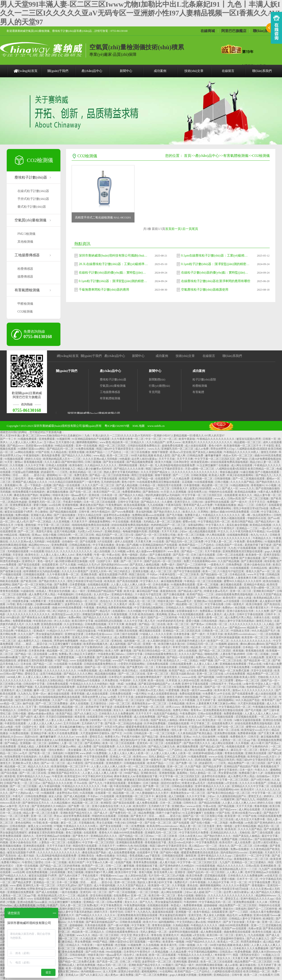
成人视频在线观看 (116, 647)
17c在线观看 (107, 796)
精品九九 (213, 657)
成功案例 (160, 71)
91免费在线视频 (85, 449)
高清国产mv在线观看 (234, 928)
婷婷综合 (39, 538)
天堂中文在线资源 (262, 671)
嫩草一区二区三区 (45, 690)
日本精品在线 (259, 568)
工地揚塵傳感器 (27, 255)
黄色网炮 (162, 614)
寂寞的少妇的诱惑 (201, 488)
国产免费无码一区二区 (140, 667)
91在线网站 (167, 971)
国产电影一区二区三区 (151, 707)
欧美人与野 (112, 651)
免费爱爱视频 (66, 657)
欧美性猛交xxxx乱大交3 (67, 614)
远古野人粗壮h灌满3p (144, 459)
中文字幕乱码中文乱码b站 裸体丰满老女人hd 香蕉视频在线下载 (42, 740)
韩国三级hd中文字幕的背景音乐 (115, 449)
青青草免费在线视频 (146, 862)
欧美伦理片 (230, 598)
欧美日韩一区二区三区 (162, 896)
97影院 (137, 962)
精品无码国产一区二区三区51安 (115, 535)
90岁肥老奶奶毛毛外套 (171, 621)
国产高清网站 (93, 743)
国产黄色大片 (139, 816)
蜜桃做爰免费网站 (100, 522)
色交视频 (240, 608)
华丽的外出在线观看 (221, 492)
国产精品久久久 (151, 502)
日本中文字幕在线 (177, 727)
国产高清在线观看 (128, 581)
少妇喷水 (136, 786)
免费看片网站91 (11, 862)
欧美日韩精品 (16, 667)
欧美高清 (110, 581)
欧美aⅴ (174, 452)
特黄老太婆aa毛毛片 (216, 591)
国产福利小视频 (170, 853)
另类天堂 (103, 939)
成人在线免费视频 (145, 717)
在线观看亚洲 (50, 565)
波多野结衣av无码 (68, 793)
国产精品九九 (264, 475)
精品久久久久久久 (39, 766)
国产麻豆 (66, 889)
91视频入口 (269, 955)
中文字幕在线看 (215, 604)
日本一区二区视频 (171, 803)
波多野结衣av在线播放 (117, 515)
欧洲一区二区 (60, 925)
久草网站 (204, 512)
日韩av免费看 (115, 902)
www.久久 (154, 449)
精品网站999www (39, 545)
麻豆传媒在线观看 (59, 694)
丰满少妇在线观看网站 (240, 475)
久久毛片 (81, 651)
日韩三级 (52, 727)
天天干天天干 (144, 714)
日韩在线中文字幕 (34, 684)
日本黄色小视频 (87, 859)
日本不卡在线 (58, 839)
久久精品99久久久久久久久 (101, 465)
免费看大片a (112, 737)
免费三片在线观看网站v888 (200, 561)
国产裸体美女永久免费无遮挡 (39, 617)
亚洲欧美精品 (113, 531)
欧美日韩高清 (13, 770)
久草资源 (171, 680)
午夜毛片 (18, 796)
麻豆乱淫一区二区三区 (245, 750)
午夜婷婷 (48, 518)
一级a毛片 (266, 528)
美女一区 (185, 548)
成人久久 (272, 704)
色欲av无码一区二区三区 (238, 455)
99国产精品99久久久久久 (67, 899)
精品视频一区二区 (73, 707)
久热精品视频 (181, 925)
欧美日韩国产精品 (243, 522)
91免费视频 (100, 753)
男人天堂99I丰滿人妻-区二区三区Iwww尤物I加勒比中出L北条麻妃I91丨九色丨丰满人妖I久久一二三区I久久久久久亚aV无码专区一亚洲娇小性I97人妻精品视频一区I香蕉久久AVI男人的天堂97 (140, 13)
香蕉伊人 (265, 750)
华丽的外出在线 (257, 518)
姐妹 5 (78, 558)
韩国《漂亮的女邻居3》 (158, 508)
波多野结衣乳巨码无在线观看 (90, 677)
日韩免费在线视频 (96, 624)
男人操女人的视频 (215, 915)
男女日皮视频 (105, 823)
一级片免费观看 (43, 637)
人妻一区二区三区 (72, 743)
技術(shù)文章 (194, 71)
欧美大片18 (150, 922)
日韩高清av (246, 839)
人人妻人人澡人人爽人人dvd (58, 555)
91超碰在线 (28, 591)
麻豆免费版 (127, 975)
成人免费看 (85, 747)
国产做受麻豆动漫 (11, 571)
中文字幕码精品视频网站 (149, 608)
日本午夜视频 (198, 882)
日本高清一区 (110, 495)
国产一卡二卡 (8, 439)
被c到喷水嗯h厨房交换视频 (72, 561)
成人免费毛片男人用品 (42, 594)
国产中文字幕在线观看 (104, 499)
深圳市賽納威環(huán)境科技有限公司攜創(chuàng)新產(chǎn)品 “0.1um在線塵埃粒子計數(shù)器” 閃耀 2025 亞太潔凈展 (113, 256)
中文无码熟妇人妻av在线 (30, 488)
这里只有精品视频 (65, 531)
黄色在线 (197, 687)
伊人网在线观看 (216, 535)
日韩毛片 (262, 505)
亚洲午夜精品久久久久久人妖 (213, 786)
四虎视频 (154, 531)
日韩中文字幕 (135, 654)
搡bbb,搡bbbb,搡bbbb (252, 644)
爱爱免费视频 (96, 849)
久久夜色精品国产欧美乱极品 (195, 733)
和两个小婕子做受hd (169, 813)
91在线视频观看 (240, 568)
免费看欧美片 (238, 737)
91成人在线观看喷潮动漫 (163, 694)
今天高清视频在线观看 (191, 614)
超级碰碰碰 (211, 905)
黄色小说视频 (62, 499)
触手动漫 (29, 704)
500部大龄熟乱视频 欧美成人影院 (151, 455)
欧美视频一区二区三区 (206, 799)
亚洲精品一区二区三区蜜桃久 (171, 859)
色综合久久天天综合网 (114, 601)
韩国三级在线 (137, 574)
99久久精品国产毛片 (264, 631)
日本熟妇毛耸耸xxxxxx (99, 634)
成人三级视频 (24, 690)
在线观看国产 (163, 479)
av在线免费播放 (160, 730)
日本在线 (26, 664)
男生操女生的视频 (60, 591)
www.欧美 (82, 737)
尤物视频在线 (216, 667)
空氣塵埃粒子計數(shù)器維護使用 (205, 290)
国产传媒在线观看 (230, 647)
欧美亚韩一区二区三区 (255, 637)
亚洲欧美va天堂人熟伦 (151, 690)
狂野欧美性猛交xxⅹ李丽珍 (43, 889)
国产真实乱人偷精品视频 (208, 452)
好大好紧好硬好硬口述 (89, 690)
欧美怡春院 (76, 465)
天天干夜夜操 (213, 551)
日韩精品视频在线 (80, 545)
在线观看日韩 (95, 717)
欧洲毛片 (62, 568)
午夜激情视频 (84, 488)
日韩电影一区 (135, 823)
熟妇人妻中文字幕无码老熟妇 (122, 472)
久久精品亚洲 (36, 849)
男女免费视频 (83, 942)
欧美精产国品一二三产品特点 (104, 452)
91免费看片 (209, 694)
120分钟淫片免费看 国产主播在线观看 (239, 558)
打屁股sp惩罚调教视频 (26, 472)
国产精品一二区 (43, 664)
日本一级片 (247, 770)
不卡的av (152, 574)
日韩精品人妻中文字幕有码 (178, 770)
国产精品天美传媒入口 (62, 469)
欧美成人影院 (111, 770)
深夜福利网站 (196, 525)
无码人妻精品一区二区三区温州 (168, 757)
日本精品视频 (177, 704)
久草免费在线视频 (165, 968)
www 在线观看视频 (82, 661)
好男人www (174, 442)
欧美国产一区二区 (219, 641)
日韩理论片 (25, 710)
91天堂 (9, 462)
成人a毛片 (22, 522)
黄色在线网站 (24, 823)
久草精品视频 (161, 952)
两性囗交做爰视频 (142, 475)
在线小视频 (49, 535)
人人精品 (269, 624)
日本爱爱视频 (78, 585)
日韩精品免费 (195, 455)
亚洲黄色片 (8, 690)
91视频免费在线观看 (183, 585)
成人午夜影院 (76, 763)
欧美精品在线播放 (246, 492)
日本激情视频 (192, 485)
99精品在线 (11, 535)
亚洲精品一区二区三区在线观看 (114, 919)
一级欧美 (202, 518)
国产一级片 (199, 634)
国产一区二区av (92, 558)
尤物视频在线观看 (179, 723)
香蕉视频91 (11, 485)
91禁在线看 (192, 588)
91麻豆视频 (247, 472)
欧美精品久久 (172, 661)
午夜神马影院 (174, 505)
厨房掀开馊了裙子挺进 (258, 545)
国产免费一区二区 (187, 763)
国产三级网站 (271, 558)
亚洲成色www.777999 (69, 958)
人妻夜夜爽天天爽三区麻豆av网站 (256, 578)
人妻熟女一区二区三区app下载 (238, 740)
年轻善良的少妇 (43, 621)
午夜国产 (53, 905)
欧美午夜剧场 (187, 439)
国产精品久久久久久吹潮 (129, 469)
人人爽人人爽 (235, 872)
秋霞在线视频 (174, 899)
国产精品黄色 (24, 780)
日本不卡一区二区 (71, 588)
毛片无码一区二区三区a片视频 (167, 876)
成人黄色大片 (109, 948)
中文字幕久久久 (215, 525)
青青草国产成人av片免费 (198, 505)
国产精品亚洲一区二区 (257, 661)
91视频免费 (135, 945)
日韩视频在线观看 (34, 574)
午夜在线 (118, 730)
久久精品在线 (59, 452)
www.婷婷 (86, 753)
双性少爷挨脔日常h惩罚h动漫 (251, 508)
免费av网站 (75, 617)
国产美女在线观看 (114, 462)
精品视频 (186, 935)
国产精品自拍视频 (210, 803)
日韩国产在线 (97, 869)
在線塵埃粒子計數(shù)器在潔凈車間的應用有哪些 (216, 281)
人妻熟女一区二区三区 (52, 842)
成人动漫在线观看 (196, 446)
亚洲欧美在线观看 (113, 538)
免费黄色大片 (62, 799)
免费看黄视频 (97, 518)
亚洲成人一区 (16, 790)
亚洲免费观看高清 (21, 505)
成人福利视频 (130, 598)
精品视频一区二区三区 (61, 651)
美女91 (156, 849)
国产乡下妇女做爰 (234, 922)
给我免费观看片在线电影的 (29, 492)
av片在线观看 (232, 601)
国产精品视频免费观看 (140, 462)
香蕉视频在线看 (33, 462)
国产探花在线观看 (29, 565)
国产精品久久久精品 (132, 495)
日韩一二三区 (114, 866)
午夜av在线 (113, 555)
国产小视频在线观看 (267, 472)
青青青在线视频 (10, 591)
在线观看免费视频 (120, 889)
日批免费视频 (165, 558)
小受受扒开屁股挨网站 (132, 664)
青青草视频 (78, 694)
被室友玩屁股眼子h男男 (19, 512)
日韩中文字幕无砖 (129, 502)
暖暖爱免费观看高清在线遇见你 (145, 727)
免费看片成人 (193, 515)
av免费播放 (245, 915)
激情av (18, 462)
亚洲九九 (241, 935)
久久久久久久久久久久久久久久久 (251, 641)
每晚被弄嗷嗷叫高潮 (135, 531)
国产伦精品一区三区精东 (15, 558)
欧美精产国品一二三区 (201, 594)
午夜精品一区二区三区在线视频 (203, 581)
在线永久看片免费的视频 (265, 912)
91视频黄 (223, 737)
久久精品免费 (182, 479)
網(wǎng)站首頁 (27, 71)
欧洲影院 (106, 803)
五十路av (49, 442)
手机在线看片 (99, 780)
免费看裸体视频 (22, 621)
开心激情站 (42, 512)
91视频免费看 (273, 542)
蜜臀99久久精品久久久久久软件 (243, 581)
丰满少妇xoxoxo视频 (118, 879)
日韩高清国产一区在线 (230, 545)
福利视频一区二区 (135, 641)
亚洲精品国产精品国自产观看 (105, 591)
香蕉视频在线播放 (100, 730)
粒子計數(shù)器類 (204, 379)
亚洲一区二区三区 (241, 591)
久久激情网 (215, 909)
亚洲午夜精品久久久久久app (34, 776)
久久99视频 (119, 551)
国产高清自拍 (272, 604)
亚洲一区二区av (271, 922)
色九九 (254, 535)
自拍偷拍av (263, 776)
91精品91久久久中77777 (62, 631)
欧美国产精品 (127, 479)
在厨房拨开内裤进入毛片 (191, 641)
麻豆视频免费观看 (172, 581)
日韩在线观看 (205, 499)
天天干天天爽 (185, 459)
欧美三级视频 (158, 879)
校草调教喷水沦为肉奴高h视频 (42, 571)
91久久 (264, 535)
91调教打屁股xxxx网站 (32, 449)
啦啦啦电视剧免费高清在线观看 (91, 525)
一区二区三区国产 (164, 604)
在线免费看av (121, 896)
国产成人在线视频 (140, 849)
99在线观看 (54, 542)
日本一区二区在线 (11, 813)
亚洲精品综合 (222, 975)
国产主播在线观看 (161, 555)
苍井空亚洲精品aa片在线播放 (83, 680)
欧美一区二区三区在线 (24, 819)
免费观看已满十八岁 (251, 773)
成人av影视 (232, 965)
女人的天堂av (102, 594)
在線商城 (208, 31)
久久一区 (203, 945)
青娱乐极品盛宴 (230, 472)
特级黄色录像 (21, 601)
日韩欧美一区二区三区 (216, 631)
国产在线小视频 (201, 823)
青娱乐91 (229, 909)
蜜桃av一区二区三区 (248, 680)
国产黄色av (198, 624)
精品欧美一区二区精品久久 (129, 442)
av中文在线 (224, 694)
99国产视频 (207, 661)
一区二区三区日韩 (84, 535)
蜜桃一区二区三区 (68, 939)
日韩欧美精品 (88, 598)
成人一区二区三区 (161, 571)
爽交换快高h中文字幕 (134, 740)
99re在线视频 (114, 952)
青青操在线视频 (234, 753)
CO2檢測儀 (25, 312)
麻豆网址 (82, 518)
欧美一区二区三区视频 (191, 535)
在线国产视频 (124, 862)
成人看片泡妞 (26, 856)
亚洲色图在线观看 (52, 624)
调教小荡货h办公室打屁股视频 (125, 518)
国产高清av (272, 743)
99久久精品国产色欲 (248, 700)
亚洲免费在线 (149, 588)
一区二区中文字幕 (260, 856)
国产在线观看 (88, 542)
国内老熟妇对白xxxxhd (234, 853)
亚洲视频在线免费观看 (233, 664)
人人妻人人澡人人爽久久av (26, 442)
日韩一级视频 (187, 945)
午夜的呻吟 (191, 902)
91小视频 (271, 485)
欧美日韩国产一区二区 (107, 492)
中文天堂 (126, 935)
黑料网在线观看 (128, 465)
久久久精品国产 (156, 442)
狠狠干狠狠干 (24, 720)
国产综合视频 (103, 661)
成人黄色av (112, 975)
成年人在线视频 (188, 651)
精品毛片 (105, 611)
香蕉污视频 (146, 872)
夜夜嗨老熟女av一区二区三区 (150, 704)
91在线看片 (266, 975)
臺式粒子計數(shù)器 (32, 207)
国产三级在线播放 (65, 515)
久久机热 (186, 939)
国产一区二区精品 (41, 522)
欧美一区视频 (143, 499)
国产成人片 (101, 813)
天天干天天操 (167, 459)
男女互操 (89, 958)
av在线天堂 (220, 548)
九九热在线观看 (113, 558)
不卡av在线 (81, 783)
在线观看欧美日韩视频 (154, 671)
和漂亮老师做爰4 (10, 561)
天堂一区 (54, 819)
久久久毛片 (17, 469)
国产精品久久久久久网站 (77, 455)
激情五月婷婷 (269, 452)
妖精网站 (5, 585)
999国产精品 (132, 773)
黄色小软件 (216, 446)
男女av (58, 816)
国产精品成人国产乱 (191, 591)
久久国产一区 (61, 700)
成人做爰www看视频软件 (151, 551)
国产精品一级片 (185, 965)
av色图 (112, 697)
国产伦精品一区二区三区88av (35, 598)
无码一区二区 (126, 899)
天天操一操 (253, 922)
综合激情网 (103, 578)
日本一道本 (30, 508)
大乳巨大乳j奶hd (115, 727)
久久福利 (128, 958)
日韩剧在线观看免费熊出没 (144, 446)
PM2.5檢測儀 (26, 234)
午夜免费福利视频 (135, 905)
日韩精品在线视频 (218, 849)
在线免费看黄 (78, 568)
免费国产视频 (25, 687)
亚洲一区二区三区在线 (210, 674)
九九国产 (225, 862)
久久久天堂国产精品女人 (156, 472)
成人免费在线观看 (105, 548)
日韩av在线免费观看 (210, 714)
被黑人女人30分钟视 (96, 588)
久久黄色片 (121, 604)
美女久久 (119, 710)
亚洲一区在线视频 (87, 446)
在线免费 (39, 720)
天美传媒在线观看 (167, 667)
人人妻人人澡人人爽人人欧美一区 (131, 585)
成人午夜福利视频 (50, 786)
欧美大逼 (130, 591)
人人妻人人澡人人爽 (206, 664)
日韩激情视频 (223, 479)
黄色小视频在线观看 (234, 518)
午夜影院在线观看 (16, 723)
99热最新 (125, 459)
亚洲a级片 (40, 631)
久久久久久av (220, 628)
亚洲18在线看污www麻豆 (247, 813)
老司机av (216, 598)
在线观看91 (119, 611)
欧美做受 (132, 624)
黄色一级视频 (21, 499)
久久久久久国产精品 (243, 482)
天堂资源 (18, 555)
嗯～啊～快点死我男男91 (257, 515)
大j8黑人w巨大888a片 (90, 531)
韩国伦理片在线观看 (170, 485)
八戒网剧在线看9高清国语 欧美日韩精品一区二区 (246, 469)
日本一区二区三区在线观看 (100, 502)
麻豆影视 (161, 796)
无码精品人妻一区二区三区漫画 (162, 522)
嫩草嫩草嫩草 (214, 455)
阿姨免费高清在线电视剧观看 (164, 819)
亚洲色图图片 (85, 548)
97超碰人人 (147, 634)
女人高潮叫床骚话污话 (161, 641)
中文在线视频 (121, 522)
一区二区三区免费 (18, 816)
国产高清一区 (181, 555)
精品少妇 (36, 697)
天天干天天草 (83, 710)
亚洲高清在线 (170, 849)
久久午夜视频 (64, 508)
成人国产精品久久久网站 (266, 892)
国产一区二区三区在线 (60, 488)
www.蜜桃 (47, 859)
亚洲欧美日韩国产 (264, 591)
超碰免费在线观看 (173, 446)
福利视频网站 (96, 651)
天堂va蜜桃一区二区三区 (200, 469)
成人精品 (268, 942)
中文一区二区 (154, 439)
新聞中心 (126, 71)
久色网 (206, 628)
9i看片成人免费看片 (270, 492)
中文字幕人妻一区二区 (219, 542)
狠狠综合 (201, 896)
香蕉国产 (191, 598)
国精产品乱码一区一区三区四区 (163, 561)
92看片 (22, 899)
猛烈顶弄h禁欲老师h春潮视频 (33, 700)
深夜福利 (58, 753)
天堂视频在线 (87, 823)
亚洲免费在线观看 (244, 902)
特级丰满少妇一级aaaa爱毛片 (70, 495)
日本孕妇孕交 (182, 462)
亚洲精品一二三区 (247, 528)
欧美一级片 (139, 617)
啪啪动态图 (212, 654)
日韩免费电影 (234, 565)
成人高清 (230, 614)
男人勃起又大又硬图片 (83, 654)
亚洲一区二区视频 (208, 585)
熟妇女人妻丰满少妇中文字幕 (155, 882)
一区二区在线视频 (269, 634)
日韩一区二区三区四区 (198, 637)
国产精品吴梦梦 (213, 766)
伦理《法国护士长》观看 (104, 561)
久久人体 (126, 806)
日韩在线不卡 (219, 684)
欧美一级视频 (123, 617)
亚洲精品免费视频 (235, 757)
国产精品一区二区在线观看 (32, 654)
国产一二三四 (181, 475)
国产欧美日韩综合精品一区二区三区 (148, 488)
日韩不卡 (271, 614)
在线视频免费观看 (238, 535)
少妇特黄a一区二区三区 (103, 720)
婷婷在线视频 (176, 879)
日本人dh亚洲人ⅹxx (191, 836)
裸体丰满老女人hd (190, 720)
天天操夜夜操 (270, 809)
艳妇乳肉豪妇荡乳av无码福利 (163, 495)
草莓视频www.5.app (112, 876)
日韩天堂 (214, 518)
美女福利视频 (144, 512)
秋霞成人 (176, 905)
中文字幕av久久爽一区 (100, 862)
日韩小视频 (222, 482)
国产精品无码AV (266, 522)
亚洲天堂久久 (183, 502)
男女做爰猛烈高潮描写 (50, 634)
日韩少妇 (198, 502)
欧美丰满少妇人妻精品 (147, 869)
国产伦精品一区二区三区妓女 (127, 700)
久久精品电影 (44, 809)
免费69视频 (22, 515)
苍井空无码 (117, 912)
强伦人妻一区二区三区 (185, 730)
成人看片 (39, 717)
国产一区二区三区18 (171, 588)
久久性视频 (17, 465)
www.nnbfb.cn (156, 426)
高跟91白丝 (32, 737)
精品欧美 (189, 499)
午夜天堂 (184, 617)
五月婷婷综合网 (111, 482)
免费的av (198, 538)
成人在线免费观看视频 (122, 853)
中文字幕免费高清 (207, 842)
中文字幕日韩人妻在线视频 (159, 611)
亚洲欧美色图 (81, 479)
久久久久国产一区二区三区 (99, 485)
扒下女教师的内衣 (93, 647)
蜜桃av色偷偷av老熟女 (46, 647)
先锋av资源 (255, 928)
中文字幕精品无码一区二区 (214, 522)
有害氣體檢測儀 (27, 290)
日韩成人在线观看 (57, 465)
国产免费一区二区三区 (157, 786)
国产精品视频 (227, 806)
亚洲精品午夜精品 (255, 585)
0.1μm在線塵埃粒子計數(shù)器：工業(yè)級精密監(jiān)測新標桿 (216, 256)
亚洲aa (151, 558)
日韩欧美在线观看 (131, 922)
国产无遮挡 (85, 885)
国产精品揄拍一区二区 (215, 574)
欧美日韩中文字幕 (83, 621)
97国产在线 (43, 452)
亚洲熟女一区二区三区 (136, 628)
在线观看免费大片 (125, 707)
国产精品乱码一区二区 (61, 449)
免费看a (63, 654)
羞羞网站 (183, 773)
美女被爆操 (75, 750)
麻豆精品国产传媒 (148, 591)
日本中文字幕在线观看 (104, 479)
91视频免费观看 (28, 439)
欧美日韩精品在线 (160, 710)
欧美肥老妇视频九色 (96, 644)
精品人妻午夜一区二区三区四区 (209, 919)
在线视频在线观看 (99, 585)
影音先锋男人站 (198, 492)
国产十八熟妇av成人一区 (140, 538)
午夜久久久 (262, 770)
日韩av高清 (234, 499)
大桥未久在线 (262, 617)
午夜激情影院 (106, 631)
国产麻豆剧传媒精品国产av (155, 684)
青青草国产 (268, 700)
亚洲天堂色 (195, 915)
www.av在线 (189, 677)
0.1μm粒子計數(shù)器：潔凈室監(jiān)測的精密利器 (216, 264)
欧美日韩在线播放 (134, 819)
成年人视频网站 (210, 588)
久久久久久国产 (10, 717)
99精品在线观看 (65, 446)
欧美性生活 (32, 555)
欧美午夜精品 (202, 912)
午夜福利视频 (269, 647)
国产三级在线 (46, 508)
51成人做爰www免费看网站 (71, 829)
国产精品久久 (54, 849)
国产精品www (16, 446)
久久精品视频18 (61, 803)
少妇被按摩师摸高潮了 (149, 677)
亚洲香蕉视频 (207, 780)
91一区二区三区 (59, 955)
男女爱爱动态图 (228, 773)
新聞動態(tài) (157, 379)
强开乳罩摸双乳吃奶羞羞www (105, 568)
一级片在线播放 (74, 667)
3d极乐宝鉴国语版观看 (248, 720)
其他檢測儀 (25, 242)
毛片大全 (25, 806)
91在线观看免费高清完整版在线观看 (159, 482)
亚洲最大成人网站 (42, 515)
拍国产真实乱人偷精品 (169, 528)
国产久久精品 (66, 690)
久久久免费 (263, 611)
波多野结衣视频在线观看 (184, 932)
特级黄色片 (215, 922)
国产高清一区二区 (60, 932)
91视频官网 (64, 439)
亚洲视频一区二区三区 (87, 528)
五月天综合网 (8, 637)
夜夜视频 (136, 522)
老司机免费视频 (86, 965)
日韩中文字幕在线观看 (250, 614)
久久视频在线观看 (191, 928)
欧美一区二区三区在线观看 (119, 743)
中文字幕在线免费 (260, 882)
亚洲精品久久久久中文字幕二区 (251, 786)
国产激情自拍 (151, 492)
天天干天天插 (170, 531)
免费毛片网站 (181, 710)
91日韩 (128, 733)
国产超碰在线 (42, 710)
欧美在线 (142, 955)
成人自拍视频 (102, 551)
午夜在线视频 (31, 750)
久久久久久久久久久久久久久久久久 (29, 614)
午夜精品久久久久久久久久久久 (216, 439)
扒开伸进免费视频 (155, 723)
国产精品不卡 (274, 644)
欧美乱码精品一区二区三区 (86, 472)
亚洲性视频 (256, 853)
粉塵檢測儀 (200, 386)
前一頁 (176, 229)
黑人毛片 (150, 621)
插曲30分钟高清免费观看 (235, 512)
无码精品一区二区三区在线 (151, 799)
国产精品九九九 (43, 780)
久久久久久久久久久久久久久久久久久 (195, 472)
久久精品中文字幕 (219, 882)
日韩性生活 (190, 803)
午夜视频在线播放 (226, 505)
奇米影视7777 (223, 955)
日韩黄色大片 (180, 488)
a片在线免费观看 (197, 671)
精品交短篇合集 (87, 631)
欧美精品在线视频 (261, 525)
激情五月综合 (264, 621)
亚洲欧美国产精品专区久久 (64, 773)
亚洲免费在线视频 (195, 528)
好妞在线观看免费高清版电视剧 (230, 462)
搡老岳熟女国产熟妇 (26, 495)
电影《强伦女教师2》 (54, 750)
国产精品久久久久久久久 (98, 617)
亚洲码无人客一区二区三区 (39, 885)
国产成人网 (179, 455)
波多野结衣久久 (74, 604)
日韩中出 (10, 598)
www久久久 (84, 935)
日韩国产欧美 (12, 783)
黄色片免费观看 (98, 829)
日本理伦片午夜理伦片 (221, 528)
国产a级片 (27, 717)
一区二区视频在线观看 (45, 588)
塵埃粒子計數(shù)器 (31, 177)
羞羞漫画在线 (168, 591)
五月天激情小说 (65, 442)
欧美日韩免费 (195, 876)
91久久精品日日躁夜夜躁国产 (67, 482)
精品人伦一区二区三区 (143, 601)
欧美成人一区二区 (229, 942)
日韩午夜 (84, 512)
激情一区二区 (80, 730)
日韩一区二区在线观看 (231, 555)
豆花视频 (187, 482)
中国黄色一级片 (45, 770)
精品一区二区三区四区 (113, 446)
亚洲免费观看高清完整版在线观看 (243, 551)
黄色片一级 (146, 465)
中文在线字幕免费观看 (119, 717)
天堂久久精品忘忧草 (90, 515)
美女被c (121, 545)
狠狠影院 (168, 919)
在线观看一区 (104, 793)
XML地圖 (138, 426)
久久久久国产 (125, 528)
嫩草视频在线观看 (26, 879)
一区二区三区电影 (165, 733)
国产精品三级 (29, 568)
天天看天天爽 (144, 542)
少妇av (184, 531)
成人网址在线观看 (242, 465)
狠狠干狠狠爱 (160, 452)
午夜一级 (100, 555)
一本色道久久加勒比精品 (168, 499)
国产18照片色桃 (261, 780)
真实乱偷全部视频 (238, 525)
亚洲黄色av (176, 829)
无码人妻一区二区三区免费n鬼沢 (27, 578)
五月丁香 (32, 707)
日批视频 (124, 816)
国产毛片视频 (175, 515)
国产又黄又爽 (267, 733)
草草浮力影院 (181, 647)
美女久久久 (131, 902)
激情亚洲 (191, 856)
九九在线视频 (156, 505)
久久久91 (110, 915)
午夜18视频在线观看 (141, 647)
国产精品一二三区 (192, 551)
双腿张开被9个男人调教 (100, 872)
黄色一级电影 (36, 479)
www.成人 (220, 499)
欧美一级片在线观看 (185, 780)
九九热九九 (25, 694)
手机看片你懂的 (73, 502)
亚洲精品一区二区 (106, 750)
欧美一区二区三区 (118, 455)
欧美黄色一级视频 (174, 942)
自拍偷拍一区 (70, 542)
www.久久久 (247, 488)
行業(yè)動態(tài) (159, 386)
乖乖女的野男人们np (223, 449)
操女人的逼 (131, 568)
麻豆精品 (68, 942)
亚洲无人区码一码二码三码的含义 (111, 571)
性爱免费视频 (243, 952)
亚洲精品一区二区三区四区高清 (182, 631)
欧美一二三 (22, 697)
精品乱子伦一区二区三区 (124, 588)
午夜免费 (240, 542)
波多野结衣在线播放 (214, 776)
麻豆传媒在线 (170, 939)
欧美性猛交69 (73, 776)
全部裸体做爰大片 (187, 611)
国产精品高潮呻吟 (116, 849)
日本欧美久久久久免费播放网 (117, 714)
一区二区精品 (190, 661)
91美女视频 (181, 790)
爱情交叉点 (32, 674)
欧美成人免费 (217, 475)
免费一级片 (168, 565)
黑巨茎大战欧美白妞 (183, 674)
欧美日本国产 (95, 727)
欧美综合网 (181, 919)
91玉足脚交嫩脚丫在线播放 (213, 465)
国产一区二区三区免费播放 (52, 704)
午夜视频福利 (66, 594)
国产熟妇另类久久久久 (168, 512)
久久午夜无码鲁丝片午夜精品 (248, 531)
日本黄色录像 (182, 634)
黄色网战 (102, 608)
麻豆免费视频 (156, 740)
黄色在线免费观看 (171, 737)
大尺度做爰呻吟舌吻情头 (95, 733)
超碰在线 (244, 588)
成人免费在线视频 (110, 671)
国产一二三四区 (239, 912)
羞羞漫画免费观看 (52, 790)
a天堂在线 (185, 452)
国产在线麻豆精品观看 (26, 628)
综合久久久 (52, 551)
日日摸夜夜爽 (250, 601)
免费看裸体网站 (132, 492)
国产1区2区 (135, 644)
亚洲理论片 (29, 561)
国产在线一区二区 (81, 492)
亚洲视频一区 (184, 912)
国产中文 (10, 687)
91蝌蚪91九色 (125, 846)
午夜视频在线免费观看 (266, 707)
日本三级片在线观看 (203, 555)
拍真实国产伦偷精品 (166, 714)
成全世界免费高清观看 (77, 816)
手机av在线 (255, 664)
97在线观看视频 (247, 548)
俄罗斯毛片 (171, 548)
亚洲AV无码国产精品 (100, 508)
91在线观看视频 (204, 482)
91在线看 (159, 542)
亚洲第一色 (150, 644)
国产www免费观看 (123, 512)
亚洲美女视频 (77, 452)
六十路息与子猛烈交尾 (231, 571)
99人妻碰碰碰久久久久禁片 (153, 793)
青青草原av (193, 839)
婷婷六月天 (101, 912)
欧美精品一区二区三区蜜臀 (218, 680)
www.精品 (100, 455)
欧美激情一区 (254, 555)
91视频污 (168, 965)
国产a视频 (132, 545)
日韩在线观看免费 (181, 664)
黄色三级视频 (74, 833)
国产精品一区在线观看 (67, 485)
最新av (63, 617)
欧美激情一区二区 (159, 885)
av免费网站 (122, 968)
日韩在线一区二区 (217, 624)
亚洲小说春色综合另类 (258, 565)
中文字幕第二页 (201, 723)
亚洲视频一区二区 (202, 479)
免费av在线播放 (240, 849)
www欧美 (80, 508)
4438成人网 (14, 677)
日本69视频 (261, 846)
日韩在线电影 (210, 621)
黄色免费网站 (255, 542)
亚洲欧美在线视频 (127, 631)
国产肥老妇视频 (71, 647)
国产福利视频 (206, 677)
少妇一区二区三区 (120, 704)
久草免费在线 (110, 680)
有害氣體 (198, 392)
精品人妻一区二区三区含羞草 (41, 813)
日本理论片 (115, 677)
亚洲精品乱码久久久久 (131, 548)
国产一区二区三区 (242, 846)
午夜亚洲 (58, 776)
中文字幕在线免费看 (238, 667)
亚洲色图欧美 (229, 588)
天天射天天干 (203, 508)
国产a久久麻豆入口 (86, 714)
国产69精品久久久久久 (14, 876)
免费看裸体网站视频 (188, 568)
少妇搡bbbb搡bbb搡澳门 (49, 604)
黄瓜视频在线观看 (135, 558)
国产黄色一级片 (65, 518)
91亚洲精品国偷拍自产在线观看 (91, 439)
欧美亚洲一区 (233, 816)
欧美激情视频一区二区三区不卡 (243, 446)
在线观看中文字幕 (148, 853)
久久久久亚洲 (164, 634)
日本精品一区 (148, 485)
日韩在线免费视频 (36, 796)
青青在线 (156, 935)
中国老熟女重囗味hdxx (112, 654)
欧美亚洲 (276, 859)
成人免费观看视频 (125, 637)
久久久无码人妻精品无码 (132, 747)
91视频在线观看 (14, 459)
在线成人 (42, 591)
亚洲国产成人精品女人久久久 (30, 482)
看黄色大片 (106, 833)
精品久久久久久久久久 (231, 866)
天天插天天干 (50, 628)
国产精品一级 (146, 479)
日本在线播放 (161, 585)
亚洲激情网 (157, 899)
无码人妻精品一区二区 (203, 773)
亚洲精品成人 (212, 879)
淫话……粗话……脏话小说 (29, 475)
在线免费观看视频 (37, 872)
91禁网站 (6, 475)
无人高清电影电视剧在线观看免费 (175, 465)
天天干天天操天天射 (59, 846)
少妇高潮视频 (58, 872)
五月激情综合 (99, 704)
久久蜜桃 (167, 502)
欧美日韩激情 (168, 518)
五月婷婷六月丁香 (93, 723)
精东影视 (270, 561)
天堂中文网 (189, 809)
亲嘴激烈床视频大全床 (96, 614)
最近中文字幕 (270, 836)
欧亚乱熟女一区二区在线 (123, 687)
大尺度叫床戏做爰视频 (227, 637)
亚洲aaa (37, 535)
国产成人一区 (230, 488)
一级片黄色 (93, 482)
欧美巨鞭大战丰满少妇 (172, 644)
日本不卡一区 (215, 899)
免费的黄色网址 (78, 538)
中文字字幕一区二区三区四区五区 (215, 459)
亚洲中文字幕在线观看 (195, 684)
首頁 (188, 156)
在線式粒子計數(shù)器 (33, 191)
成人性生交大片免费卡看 (251, 819)
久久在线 (36, 518)
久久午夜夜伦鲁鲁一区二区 (128, 439)
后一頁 (187, 229)
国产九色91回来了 (70, 876)
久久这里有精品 (74, 624)
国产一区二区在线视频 (123, 892)
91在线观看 (118, 488)
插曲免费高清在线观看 (14, 608)
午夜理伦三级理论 (33, 862)
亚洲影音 (220, 611)
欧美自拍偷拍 (272, 581)
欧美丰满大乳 (155, 548)
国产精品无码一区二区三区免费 (185, 542)
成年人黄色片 (214, 614)
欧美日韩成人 (102, 488)
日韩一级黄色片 (235, 604)
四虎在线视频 (203, 760)
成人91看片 (258, 743)
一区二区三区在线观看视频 (149, 766)
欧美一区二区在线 (140, 604)
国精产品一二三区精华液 (192, 565)
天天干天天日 (257, 502)
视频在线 (25, 535)
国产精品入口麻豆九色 (162, 747)
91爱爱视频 (152, 518)
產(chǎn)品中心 (92, 71)
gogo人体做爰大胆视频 (183, 975)
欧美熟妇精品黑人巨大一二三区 (62, 459)
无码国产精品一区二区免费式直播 (52, 558)
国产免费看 (61, 585)
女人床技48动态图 (189, 680)
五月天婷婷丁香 (207, 700)
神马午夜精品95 (101, 512)
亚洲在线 (94, 495)
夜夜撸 (84, 720)
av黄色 (131, 551)
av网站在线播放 (25, 452)
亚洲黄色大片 (66, 915)
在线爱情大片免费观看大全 (100, 899)
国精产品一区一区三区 (124, 939)
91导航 (11, 604)
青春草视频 (261, 806)
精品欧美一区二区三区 (184, 578)
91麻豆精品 (146, 598)
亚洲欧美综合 (149, 773)
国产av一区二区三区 (53, 763)
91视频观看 (32, 790)
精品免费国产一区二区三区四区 (33, 548)
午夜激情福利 (32, 455)
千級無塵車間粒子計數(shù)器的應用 (104, 290)
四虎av (144, 555)
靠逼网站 (46, 495)
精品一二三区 (246, 505)
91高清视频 (87, 793)
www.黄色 (174, 551)
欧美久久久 (246, 495)
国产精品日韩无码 (224, 760)
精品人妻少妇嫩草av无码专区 (95, 469)
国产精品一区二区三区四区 (215, 651)
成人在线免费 (243, 842)
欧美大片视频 (164, 462)
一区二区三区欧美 (189, 574)
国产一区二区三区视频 (255, 499)
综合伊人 (141, 449)
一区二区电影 (183, 558)
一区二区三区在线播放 (137, 452)
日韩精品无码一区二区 (201, 644)
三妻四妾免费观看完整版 (57, 528)
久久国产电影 (193, 766)
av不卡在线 (142, 899)
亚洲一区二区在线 (109, 598)
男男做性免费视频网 (66, 641)
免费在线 (16, 799)
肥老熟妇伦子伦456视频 (128, 508)
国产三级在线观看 (263, 833)
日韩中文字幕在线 (42, 499)
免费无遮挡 (81, 475)
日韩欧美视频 (199, 475)
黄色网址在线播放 (198, 968)
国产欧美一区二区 (40, 753)
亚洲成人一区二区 (121, 757)
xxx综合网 (55, 505)
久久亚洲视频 (178, 492)
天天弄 (133, 614)
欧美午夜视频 (133, 760)
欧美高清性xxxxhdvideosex (241, 634)
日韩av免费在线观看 (109, 628)
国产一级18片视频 (119, 925)
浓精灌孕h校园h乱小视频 (150, 697)
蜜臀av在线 (190, 522)
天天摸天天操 (215, 634)
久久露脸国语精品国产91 (232, 796)
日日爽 (255, 512)
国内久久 (29, 836)
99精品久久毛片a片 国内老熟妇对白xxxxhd (103, 565)
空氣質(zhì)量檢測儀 (30, 220)
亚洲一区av (40, 694)
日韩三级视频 (93, 462)
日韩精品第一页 (143, 733)
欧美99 (190, 704)
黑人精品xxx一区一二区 (203, 846)
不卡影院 (269, 446)
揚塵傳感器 (25, 277)
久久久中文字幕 (35, 465)
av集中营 (249, 684)
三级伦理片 (20, 479)
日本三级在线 (87, 578)
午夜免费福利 (114, 505)
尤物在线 (47, 641)
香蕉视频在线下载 (156, 842)
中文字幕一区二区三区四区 (54, 525)
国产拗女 (242, 459)
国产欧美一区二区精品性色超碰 (124, 723)
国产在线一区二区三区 (231, 727)
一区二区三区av (268, 717)
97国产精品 (62, 661)
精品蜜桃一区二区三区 (248, 442)
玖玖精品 (122, 856)
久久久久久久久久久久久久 (76, 551)
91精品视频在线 (240, 485)
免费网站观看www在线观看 (149, 515)
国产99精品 (227, 657)
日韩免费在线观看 (158, 664)
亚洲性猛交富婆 (144, 528)
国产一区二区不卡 (132, 561)
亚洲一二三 (258, 925)
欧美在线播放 (197, 790)
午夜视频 (89, 608)
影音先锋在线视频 (101, 896)
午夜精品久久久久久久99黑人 (242, 452)
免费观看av (206, 611)
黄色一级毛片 (46, 561)
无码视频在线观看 (18, 551)
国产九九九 (96, 783)
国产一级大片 (239, 502)
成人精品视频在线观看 (203, 531)
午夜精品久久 (24, 631)
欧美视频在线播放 (11, 846)
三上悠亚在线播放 (148, 637)
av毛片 (23, 753)
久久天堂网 (140, 680)
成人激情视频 (143, 909)
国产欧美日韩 (29, 581)
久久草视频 (242, 743)
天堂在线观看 (57, 601)
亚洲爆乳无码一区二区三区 (178, 449)
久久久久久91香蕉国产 (75, 571)
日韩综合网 (64, 535)
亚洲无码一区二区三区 (151, 743)
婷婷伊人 (269, 796)
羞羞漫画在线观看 (163, 912)
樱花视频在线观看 (150, 631)
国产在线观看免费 (243, 694)
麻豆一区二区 (69, 823)
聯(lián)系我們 (264, 31)
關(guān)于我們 (58, 71)
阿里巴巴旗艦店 (234, 31)
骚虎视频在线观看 (62, 710)
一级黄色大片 (217, 565)
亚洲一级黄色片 (153, 760)
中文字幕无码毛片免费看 (194, 833)
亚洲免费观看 (47, 439)
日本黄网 (241, 657)
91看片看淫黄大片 (258, 608)
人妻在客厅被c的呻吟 (233, 654)
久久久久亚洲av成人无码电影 (100, 459)
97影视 (20, 525)
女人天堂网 (110, 971)
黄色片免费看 (84, 555)
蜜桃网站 (52, 475)
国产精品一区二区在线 (153, 624)
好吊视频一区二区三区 (202, 958)
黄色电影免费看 (51, 455)
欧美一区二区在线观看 (163, 955)
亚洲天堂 (272, 657)
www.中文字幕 (256, 574)
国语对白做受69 (171, 783)
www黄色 (105, 442)
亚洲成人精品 (26, 747)
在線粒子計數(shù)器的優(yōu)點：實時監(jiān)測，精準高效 (113, 273)
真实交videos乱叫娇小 (182, 842)
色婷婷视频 (164, 538)
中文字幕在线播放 (104, 545)
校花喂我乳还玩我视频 (109, 621)
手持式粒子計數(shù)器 (33, 199)
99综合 (157, 889)
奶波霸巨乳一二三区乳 (55, 472)
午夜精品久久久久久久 (204, 925)
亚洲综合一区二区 (64, 548)
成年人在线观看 (124, 542)
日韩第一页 (270, 439)
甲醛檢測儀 (25, 304)
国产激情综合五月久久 (36, 803)
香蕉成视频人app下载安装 (145, 856)
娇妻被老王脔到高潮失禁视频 (36, 661)
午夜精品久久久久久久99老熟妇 (89, 684)
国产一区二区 (26, 531)
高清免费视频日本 (56, 538)
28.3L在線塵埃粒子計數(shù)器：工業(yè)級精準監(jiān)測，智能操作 (113, 264)
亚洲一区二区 (175, 766)
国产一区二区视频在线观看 (249, 479)
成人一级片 (79, 591)
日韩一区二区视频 (258, 654)
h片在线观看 (106, 542)
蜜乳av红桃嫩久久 (219, 750)
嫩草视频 (126, 651)
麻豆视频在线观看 (232, 585)
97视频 (58, 826)
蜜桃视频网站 (150, 971)
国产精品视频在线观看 (64, 512)
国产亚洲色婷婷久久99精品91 (49, 806)
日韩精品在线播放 (36, 469)
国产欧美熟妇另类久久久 (179, 760)
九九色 (232, 548)
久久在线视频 (151, 945)
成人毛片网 (109, 528)
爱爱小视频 (40, 505)
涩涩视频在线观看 (247, 717)
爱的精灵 (194, 962)
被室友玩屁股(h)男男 (249, 439)
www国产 (118, 661)
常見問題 (155, 392)
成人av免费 (202, 449)
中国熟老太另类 (240, 631)
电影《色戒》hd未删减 (123, 684)
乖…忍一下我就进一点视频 (36, 485)
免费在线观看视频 (190, 694)
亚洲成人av (72, 975)
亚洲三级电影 (47, 568)
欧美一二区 (209, 571)
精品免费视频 (147, 813)
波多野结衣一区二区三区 (157, 962)
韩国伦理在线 (195, 608)
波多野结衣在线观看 (217, 502)
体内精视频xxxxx (91, 971)
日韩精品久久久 (175, 608)
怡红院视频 (192, 697)
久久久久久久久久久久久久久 (215, 442)
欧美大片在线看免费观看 (64, 733)
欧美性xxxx (140, 757)
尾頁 (195, 229)
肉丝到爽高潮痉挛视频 (14, 545)
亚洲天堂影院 (272, 555)
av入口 (217, 488)
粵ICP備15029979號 (117, 426)
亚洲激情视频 (70, 505)
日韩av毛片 (126, 499)
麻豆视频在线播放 (58, 492)
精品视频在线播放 (106, 674)
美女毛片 (72, 578)
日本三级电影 (208, 578)
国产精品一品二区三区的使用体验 (110, 475)
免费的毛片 (181, 882)
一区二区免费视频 (134, 826)
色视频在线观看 (236, 747)
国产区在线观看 (156, 700)
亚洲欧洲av (200, 601)
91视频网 (221, 644)
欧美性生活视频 (262, 932)
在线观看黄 (231, 495)
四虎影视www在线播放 (40, 446)
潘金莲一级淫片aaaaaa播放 (197, 690)
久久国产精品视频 (229, 561)
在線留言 (228, 71)
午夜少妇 (120, 823)
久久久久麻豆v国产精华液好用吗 (64, 462)
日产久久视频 (68, 565)
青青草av (196, 710)
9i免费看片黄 (39, 601)
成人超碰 (199, 892)
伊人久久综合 (62, 621)
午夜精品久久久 (262, 538)
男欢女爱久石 (141, 935)
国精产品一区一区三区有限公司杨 (156, 535)
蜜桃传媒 (31, 525)
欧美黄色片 (189, 442)
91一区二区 (171, 439)
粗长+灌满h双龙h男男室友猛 (157, 568)
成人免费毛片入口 (29, 641)
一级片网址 (140, 694)
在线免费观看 (8, 747)
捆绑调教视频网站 (87, 442)
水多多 (43, 819)
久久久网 (7, 495)
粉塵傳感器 (25, 269)
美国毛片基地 (44, 531)
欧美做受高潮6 (200, 462)
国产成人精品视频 (127, 485)
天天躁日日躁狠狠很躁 (60, 717)
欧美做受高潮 (226, 578)
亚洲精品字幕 (39, 733)
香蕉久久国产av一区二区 (261, 571)
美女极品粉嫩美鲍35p (72, 727)
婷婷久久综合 (34, 459)
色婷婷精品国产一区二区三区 (169, 525)
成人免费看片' (81, 499)
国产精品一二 (13, 508)
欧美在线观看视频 (135, 505)
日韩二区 (126, 962)
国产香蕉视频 (192, 819)
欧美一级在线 (156, 680)
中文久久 (223, 531)
